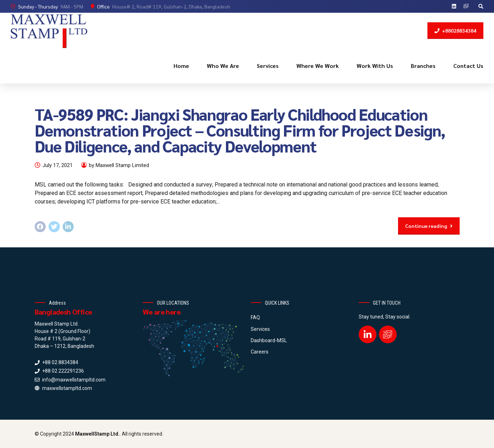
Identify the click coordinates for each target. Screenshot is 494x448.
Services (268, 66)
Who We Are (223, 66)
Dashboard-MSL (269, 340)
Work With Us (375, 66)
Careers (260, 352)
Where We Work (318, 66)
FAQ (255, 317)
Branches (423, 66)
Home (181, 66)
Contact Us (468, 66)
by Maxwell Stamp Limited (119, 165)
